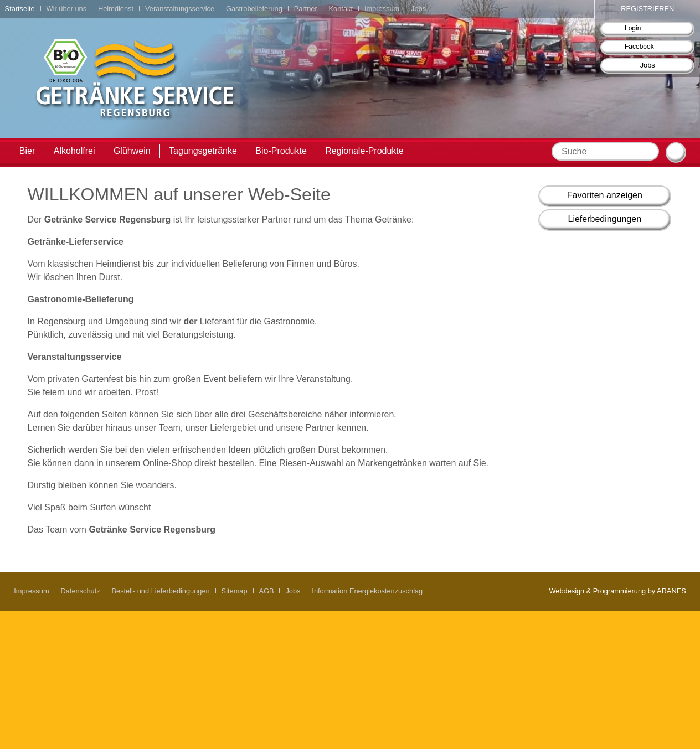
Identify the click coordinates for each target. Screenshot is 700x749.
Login (633, 28)
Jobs (648, 65)
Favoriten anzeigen (605, 195)
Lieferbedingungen (605, 219)
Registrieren (647, 9)
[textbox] (605, 151)
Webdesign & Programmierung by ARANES (617, 591)
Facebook (639, 47)
